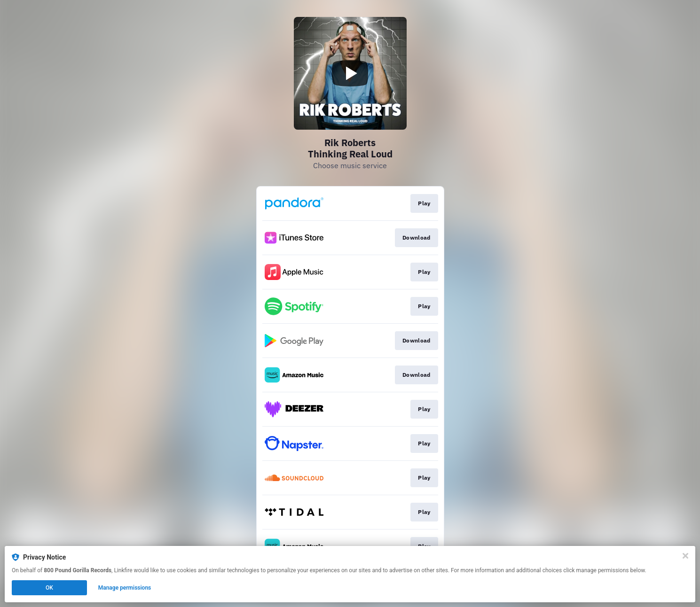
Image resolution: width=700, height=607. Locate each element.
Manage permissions (125, 588)
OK (49, 588)
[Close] (685, 556)
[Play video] (350, 73)
